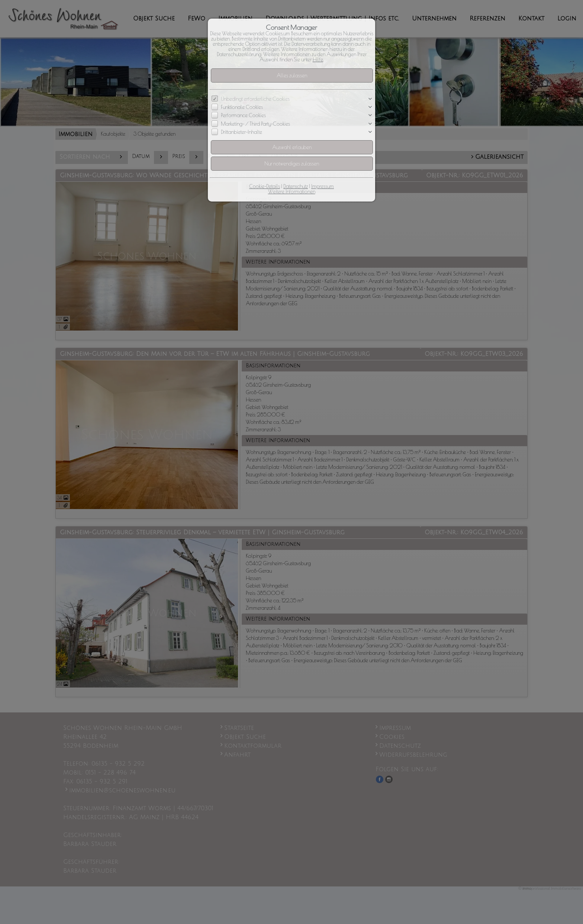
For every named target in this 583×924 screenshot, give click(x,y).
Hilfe (318, 59)
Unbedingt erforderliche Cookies (255, 99)
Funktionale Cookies (242, 107)
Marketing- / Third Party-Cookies (255, 124)
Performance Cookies (243, 116)
